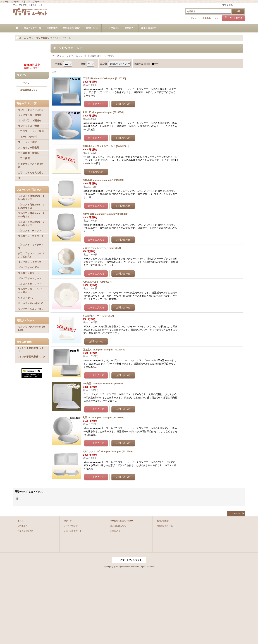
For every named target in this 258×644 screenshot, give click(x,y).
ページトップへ (238, 513)
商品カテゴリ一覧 (165, 526)
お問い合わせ (163, 521)
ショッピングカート (73, 531)
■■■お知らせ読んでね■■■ (122, 521)
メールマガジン (71, 526)
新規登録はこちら (210, 18)
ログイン (192, 18)
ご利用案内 (22, 526)
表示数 (59, 64)
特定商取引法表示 (25, 531)
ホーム (21, 521)
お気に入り (115, 531)
